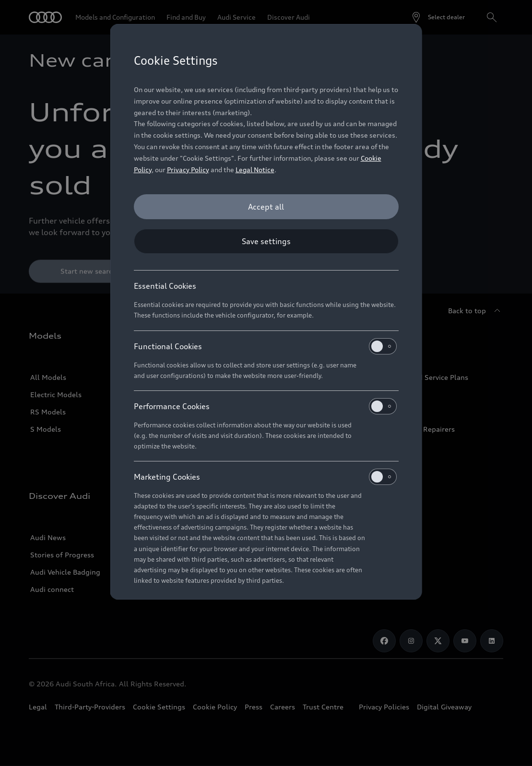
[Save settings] (266, 241)
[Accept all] (266, 207)
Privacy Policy (188, 170)
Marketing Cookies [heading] (265, 477)
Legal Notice (255, 170)
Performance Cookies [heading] (265, 406)
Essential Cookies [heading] (165, 286)
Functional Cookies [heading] (265, 346)
